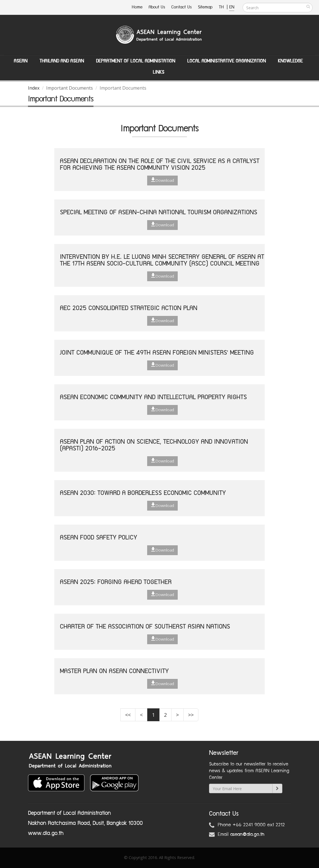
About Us (157, 7)
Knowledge (290, 61)
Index (34, 88)
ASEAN (21, 61)
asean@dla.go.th (247, 834)
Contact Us (181, 7)
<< (128, 715)
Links (159, 72)
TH (222, 7)
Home (137, 7)
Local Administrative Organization (227, 61)
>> (191, 715)
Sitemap (205, 7)
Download (162, 180)
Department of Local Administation (136, 61)
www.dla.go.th (46, 833)
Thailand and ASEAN (62, 61)
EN (232, 7)
